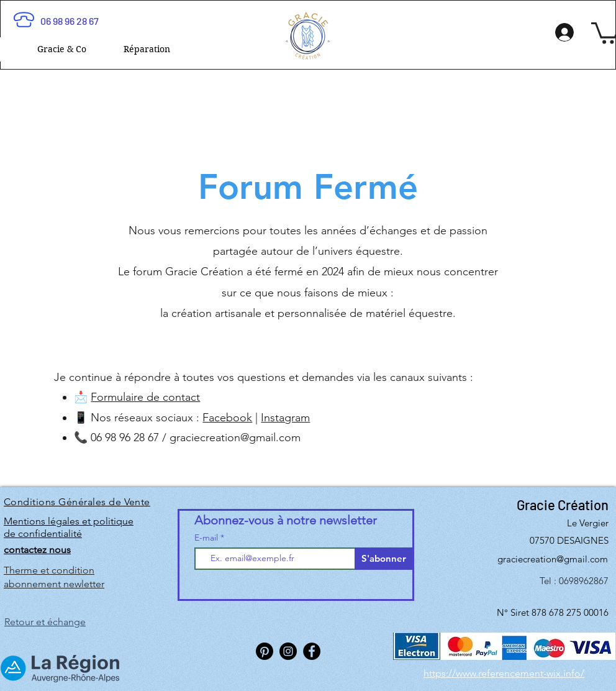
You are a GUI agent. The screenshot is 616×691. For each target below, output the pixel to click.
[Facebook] (312, 651)
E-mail (207, 538)
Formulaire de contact (145, 397)
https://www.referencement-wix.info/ (504, 673)
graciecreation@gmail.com (235, 437)
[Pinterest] (265, 651)
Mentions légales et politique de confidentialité (69, 527)
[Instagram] (288, 651)
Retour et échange (45, 622)
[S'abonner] (383, 559)
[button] (62, 49)
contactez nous (37, 550)
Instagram (285, 418)
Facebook (227, 418)
